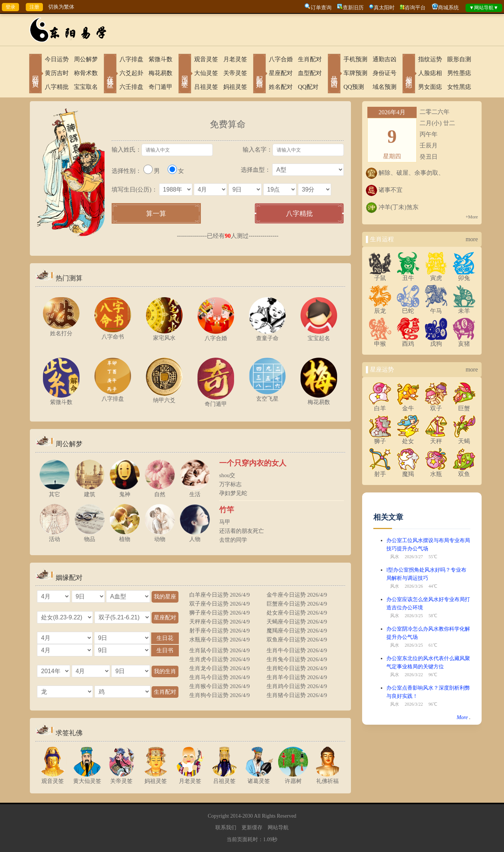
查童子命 (267, 335)
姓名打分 (61, 330)
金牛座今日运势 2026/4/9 (297, 595)
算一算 (156, 214)
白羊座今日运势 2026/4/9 (220, 595)
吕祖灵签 (206, 87)
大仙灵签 (206, 73)
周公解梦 (86, 59)
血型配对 (310, 73)
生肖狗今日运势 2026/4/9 (220, 695)
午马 (436, 308)
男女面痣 (430, 87)
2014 (236, 816)
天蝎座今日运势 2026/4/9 (297, 622)
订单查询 (321, 8)
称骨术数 (86, 73)
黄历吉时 (57, 73)
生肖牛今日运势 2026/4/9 (297, 650)
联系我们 (226, 828)
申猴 (380, 341)
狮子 (380, 438)
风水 (395, 557)
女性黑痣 (459, 87)
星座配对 (281, 73)
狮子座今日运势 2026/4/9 (220, 613)
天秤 (436, 438)
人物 (195, 536)
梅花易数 (161, 73)
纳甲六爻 (164, 397)
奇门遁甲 (161, 87)
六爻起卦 (131, 73)
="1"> (65, 638)
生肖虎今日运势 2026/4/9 (220, 659)
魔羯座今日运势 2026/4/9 (297, 631)
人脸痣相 (430, 73)
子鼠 (380, 275)
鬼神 (125, 491)
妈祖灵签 (235, 87)
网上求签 (185, 74)
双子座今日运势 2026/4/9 (220, 604)
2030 (248, 816)
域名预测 (385, 87)
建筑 (90, 491)
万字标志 (230, 484)
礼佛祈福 (327, 778)
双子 (436, 405)
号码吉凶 (334, 74)
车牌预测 (355, 73)
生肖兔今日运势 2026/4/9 (297, 659)
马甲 (225, 522)
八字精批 (57, 87)
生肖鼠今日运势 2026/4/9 (220, 650)
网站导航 (278, 828)
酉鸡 (408, 341)
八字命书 (113, 334)
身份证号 (385, 73)
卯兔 (464, 275)
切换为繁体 (61, 7)
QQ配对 (308, 87)
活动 (55, 536)
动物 (160, 536)
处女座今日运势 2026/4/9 (297, 613)
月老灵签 (235, 59)
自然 (160, 491)
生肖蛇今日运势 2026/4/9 (297, 668)
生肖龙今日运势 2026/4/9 (220, 668)
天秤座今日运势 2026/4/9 (220, 622)
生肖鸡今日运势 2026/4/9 (297, 686)
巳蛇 (408, 308)
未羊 (464, 308)
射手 (380, 471)
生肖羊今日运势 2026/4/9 (297, 677)
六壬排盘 (131, 87)
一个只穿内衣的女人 (253, 463)
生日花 (165, 638)
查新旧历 (353, 8)
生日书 (165, 650)
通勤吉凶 (385, 59)
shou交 (227, 475)
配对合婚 (259, 74)
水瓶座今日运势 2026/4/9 (220, 640)
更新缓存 (252, 828)
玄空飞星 (267, 396)
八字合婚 (281, 59)
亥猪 (464, 341)
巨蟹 (464, 405)
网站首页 (35, 74)
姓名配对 (281, 87)
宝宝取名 (86, 87)
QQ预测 (354, 87)
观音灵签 (206, 59)
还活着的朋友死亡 (242, 531)
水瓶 (436, 471)
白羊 (380, 405)
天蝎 (464, 438)
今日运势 (57, 59)
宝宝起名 (319, 335)
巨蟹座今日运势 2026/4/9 (297, 604)
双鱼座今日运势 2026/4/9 (297, 640)
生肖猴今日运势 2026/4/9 (220, 686)
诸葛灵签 (259, 778)
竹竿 (227, 510)
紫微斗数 (161, 59)
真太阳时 (384, 8)
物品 (90, 536)
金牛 (408, 405)
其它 (55, 491)
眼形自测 (459, 59)
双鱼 (464, 471)
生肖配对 (310, 59)
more (472, 239)
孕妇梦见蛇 (233, 493)
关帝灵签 (235, 73)
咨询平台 (415, 8)
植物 (125, 536)
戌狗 (436, 341)
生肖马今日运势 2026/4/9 (220, 677)
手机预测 (355, 59)
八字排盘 (131, 59)
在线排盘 (110, 74)
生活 (195, 491)
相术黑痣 (409, 74)
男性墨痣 (459, 73)
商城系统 (448, 8)
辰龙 (380, 308)
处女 (408, 438)
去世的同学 (233, 540)
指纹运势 (430, 59)
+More (472, 217)
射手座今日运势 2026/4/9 (220, 631)
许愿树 (293, 778)
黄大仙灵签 (87, 778)
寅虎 (436, 275)
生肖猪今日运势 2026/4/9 (297, 695)
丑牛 (408, 275)
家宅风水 (164, 335)
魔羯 (408, 471)
